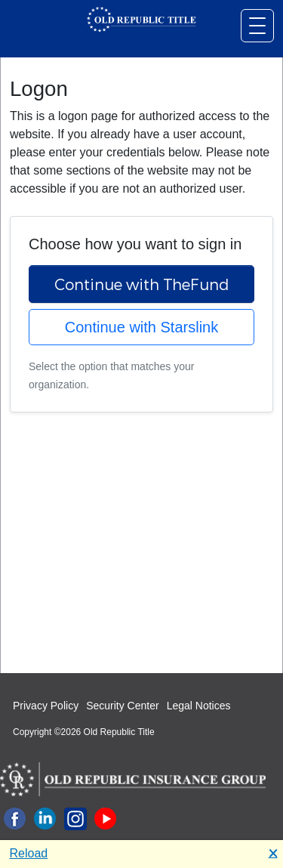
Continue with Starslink (141, 327)
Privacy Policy (46, 706)
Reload (29, 853)
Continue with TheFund (142, 284)
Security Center (122, 706)
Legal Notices (199, 706)
